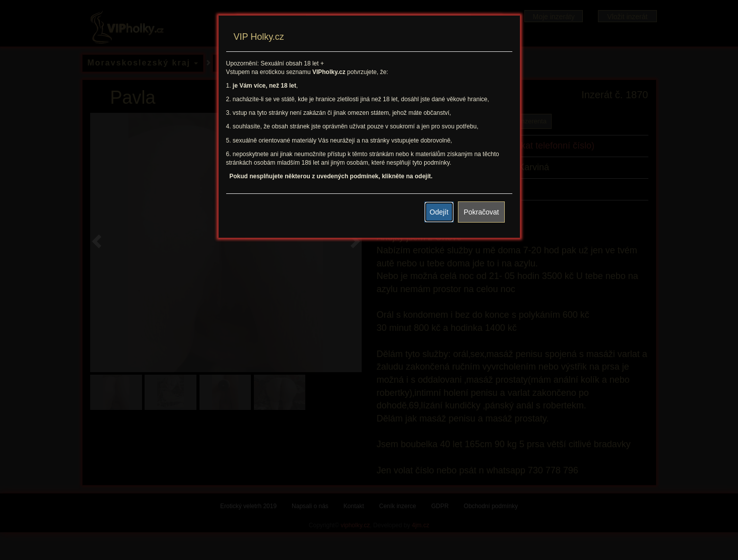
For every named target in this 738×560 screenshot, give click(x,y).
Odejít (439, 212)
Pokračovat (481, 212)
